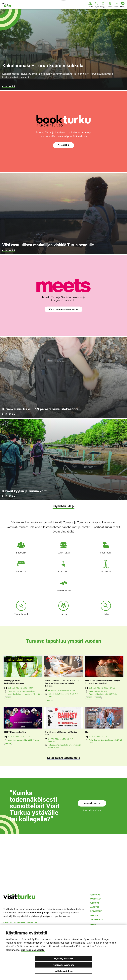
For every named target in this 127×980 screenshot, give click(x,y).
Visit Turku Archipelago (37, 913)
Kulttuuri (106, 547)
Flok (87, 732)
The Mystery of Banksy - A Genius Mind (61, 733)
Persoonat (21, 547)
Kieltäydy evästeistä (64, 965)
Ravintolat (63, 547)
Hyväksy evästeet (64, 959)
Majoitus (21, 565)
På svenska (20, 923)
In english (32, 923)
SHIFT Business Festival (15, 732)
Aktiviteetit (63, 565)
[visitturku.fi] (19, 899)
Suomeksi (8, 923)
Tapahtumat (21, 608)
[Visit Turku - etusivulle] (7, 5)
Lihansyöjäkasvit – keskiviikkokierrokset (14, 682)
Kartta (63, 608)
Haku (106, 608)
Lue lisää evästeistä (33, 950)
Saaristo (106, 565)
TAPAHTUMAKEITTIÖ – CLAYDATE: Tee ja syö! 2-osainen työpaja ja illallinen (62, 683)
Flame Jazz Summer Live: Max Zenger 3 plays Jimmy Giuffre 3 (103, 682)
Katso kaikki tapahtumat (63, 758)
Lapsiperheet (63, 584)
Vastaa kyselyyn (92, 803)
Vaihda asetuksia (64, 971)
